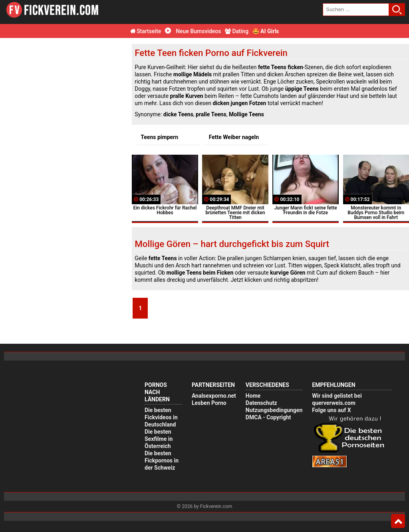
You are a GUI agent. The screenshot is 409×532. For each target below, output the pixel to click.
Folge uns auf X (331, 410)
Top (398, 521)
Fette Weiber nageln (234, 137)
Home (253, 396)
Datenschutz (261, 403)
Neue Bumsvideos (193, 31)
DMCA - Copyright (268, 417)
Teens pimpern (159, 137)
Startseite (146, 31)
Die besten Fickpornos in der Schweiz (162, 460)
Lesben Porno (209, 403)
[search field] (356, 10)
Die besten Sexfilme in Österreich (159, 439)
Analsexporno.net (214, 396)
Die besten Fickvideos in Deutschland (161, 417)
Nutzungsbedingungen (274, 410)
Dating (237, 31)
